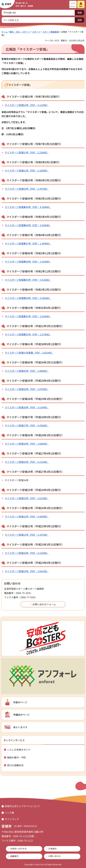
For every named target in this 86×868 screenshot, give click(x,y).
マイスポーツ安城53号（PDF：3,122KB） (27, 105)
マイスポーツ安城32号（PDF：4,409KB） (27, 516)
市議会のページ (21, 715)
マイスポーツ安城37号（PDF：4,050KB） (27, 425)
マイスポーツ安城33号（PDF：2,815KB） (27, 498)
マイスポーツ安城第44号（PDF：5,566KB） (28, 298)
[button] (73, 4)
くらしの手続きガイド (19, 750)
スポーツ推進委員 (51, 32)
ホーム (5, 32)
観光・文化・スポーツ (20, 32)
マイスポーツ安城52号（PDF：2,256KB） (27, 152)
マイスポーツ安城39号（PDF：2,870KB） (27, 389)
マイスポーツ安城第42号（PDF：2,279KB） (28, 334)
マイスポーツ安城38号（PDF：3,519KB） (27, 407)
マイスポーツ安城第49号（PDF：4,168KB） (28, 207)
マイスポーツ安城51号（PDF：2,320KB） (27, 170)
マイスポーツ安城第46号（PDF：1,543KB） (28, 262)
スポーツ (36, 32)
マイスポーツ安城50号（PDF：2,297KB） (27, 189)
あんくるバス (20, 727)
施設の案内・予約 (16, 757)
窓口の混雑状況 (15, 765)
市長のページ (20, 702)
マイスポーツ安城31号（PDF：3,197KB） (27, 535)
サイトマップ (12, 819)
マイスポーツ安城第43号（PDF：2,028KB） (28, 316)
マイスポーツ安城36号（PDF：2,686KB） (27, 444)
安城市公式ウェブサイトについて (22, 806)
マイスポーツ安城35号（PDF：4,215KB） (27, 462)
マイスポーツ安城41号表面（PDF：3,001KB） (29, 353)
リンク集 (9, 813)
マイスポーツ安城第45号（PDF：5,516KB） (28, 280)
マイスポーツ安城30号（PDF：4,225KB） (27, 553)
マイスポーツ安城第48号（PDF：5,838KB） (28, 225)
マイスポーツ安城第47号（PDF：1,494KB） (28, 243)
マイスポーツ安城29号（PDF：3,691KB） (27, 571)
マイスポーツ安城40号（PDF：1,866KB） (27, 371)
